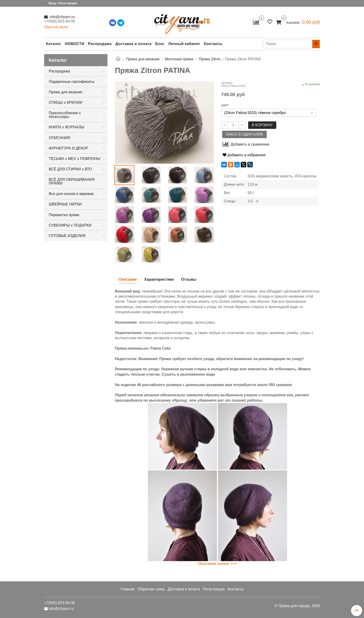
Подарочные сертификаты (71, 82)
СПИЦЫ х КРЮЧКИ (66, 102)
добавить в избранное (244, 155)
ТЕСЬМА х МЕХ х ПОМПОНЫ (75, 159)
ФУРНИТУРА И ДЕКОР (68, 148)
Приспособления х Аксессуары (65, 115)
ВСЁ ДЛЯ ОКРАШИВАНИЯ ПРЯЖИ (72, 181)
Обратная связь (151, 589)
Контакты (213, 44)
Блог (160, 44)
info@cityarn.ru (62, 17)
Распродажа (100, 44)
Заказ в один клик (244, 134)
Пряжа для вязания (65, 92)
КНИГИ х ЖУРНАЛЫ (67, 127)
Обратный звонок (56, 27)
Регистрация (214, 589)
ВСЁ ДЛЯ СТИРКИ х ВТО (70, 169)
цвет (225, 105)
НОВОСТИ (75, 44)
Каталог (54, 44)
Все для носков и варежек (71, 194)
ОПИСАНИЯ (59, 138)
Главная (128, 589)
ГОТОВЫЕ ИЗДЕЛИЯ (67, 236)
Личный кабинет (184, 44)
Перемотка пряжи (64, 215)
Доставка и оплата (133, 44)
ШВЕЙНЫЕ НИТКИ (65, 204)
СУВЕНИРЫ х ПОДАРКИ (70, 225)
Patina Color (161, 348)
